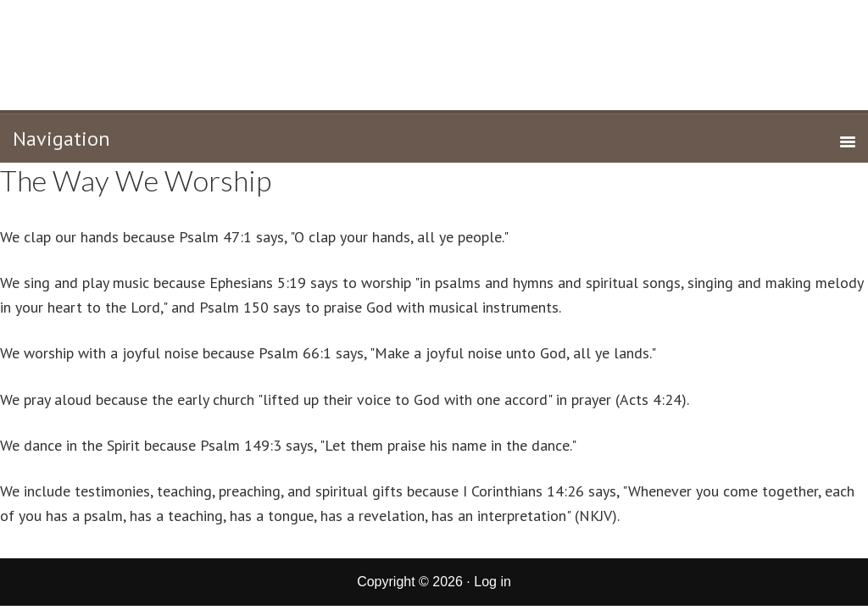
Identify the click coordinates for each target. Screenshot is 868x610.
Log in (492, 582)
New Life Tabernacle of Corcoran (434, 53)
